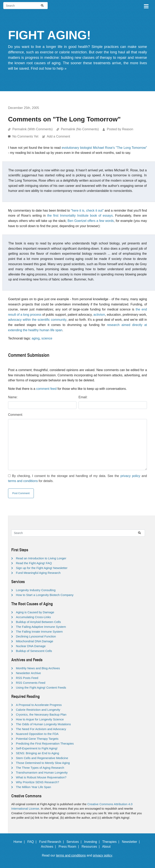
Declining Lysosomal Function (36, 636)
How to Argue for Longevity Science (40, 719)
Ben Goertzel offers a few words (91, 221)
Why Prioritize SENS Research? (37, 782)
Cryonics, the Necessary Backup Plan (41, 714)
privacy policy (130, 476)
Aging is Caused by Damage (35, 612)
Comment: (15, 415)
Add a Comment (58, 136)
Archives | (49, 847)
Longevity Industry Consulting (36, 590)
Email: (83, 397)
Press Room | (70, 847)
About (108, 847)
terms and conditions (23, 481)
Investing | (93, 842)
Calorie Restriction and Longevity (38, 710)
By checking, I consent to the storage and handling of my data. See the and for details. (77, 478)
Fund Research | (52, 842)
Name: (13, 397)
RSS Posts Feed (27, 678)
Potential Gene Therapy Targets (37, 739)
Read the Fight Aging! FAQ (34, 563)
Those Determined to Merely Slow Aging (43, 763)
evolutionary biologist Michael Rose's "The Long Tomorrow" (104, 148)
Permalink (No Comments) (80, 129)
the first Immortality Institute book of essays (80, 216)
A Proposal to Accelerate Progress (39, 705)
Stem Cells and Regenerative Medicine (42, 758)
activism (99, 315)
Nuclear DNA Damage (31, 646)
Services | (75, 842)
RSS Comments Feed (31, 683)
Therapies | (112, 842)
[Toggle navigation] (146, 6)
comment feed (46, 389)
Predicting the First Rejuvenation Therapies (45, 743)
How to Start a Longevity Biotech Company (45, 595)
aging (36, 338)
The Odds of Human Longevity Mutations (43, 724)
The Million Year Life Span (33, 787)
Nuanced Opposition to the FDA (37, 734)
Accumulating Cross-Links (33, 617)
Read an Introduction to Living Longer (41, 558)
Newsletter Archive (28, 673)
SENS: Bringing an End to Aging (37, 753)
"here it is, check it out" (87, 211)
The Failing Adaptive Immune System (41, 627)
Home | (20, 842)
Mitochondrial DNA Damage (35, 641)
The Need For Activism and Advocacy (41, 729)
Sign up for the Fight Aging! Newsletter (42, 568)
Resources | (91, 847)
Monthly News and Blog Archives (38, 668)
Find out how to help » (49, 68)
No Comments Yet (26, 136)
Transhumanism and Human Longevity (42, 772)
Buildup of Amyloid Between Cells (38, 622)
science (47, 338)
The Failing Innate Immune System (39, 632)
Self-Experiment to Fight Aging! (37, 748)
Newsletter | (132, 842)
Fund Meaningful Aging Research (38, 573)
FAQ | (33, 842)
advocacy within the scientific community (37, 320)
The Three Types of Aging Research (40, 768)
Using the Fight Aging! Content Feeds (41, 687)
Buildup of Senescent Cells (34, 651)
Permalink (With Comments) (32, 129)
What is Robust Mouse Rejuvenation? (41, 777)
